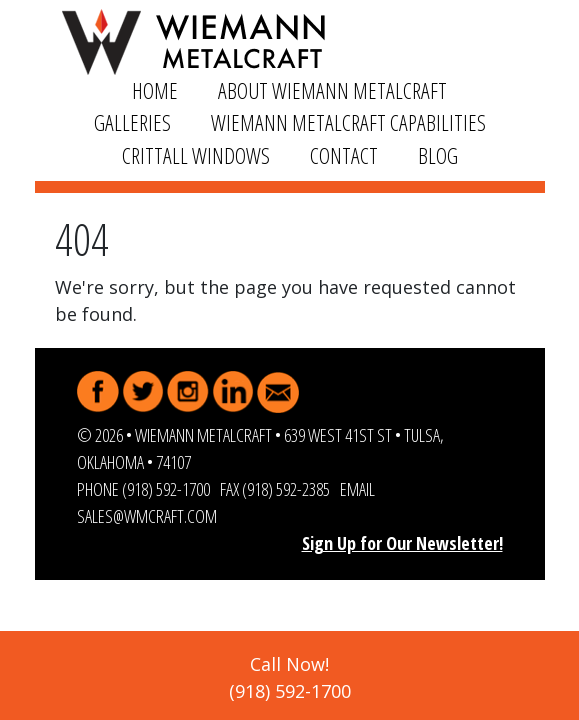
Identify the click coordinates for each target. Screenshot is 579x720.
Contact (344, 155)
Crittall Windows (196, 155)
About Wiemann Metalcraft (332, 90)
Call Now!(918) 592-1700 (290, 677)
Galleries (132, 122)
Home (155, 90)
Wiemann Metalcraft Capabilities (348, 122)
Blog (438, 155)
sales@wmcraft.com (147, 516)
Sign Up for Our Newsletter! (402, 543)
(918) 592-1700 (166, 489)
